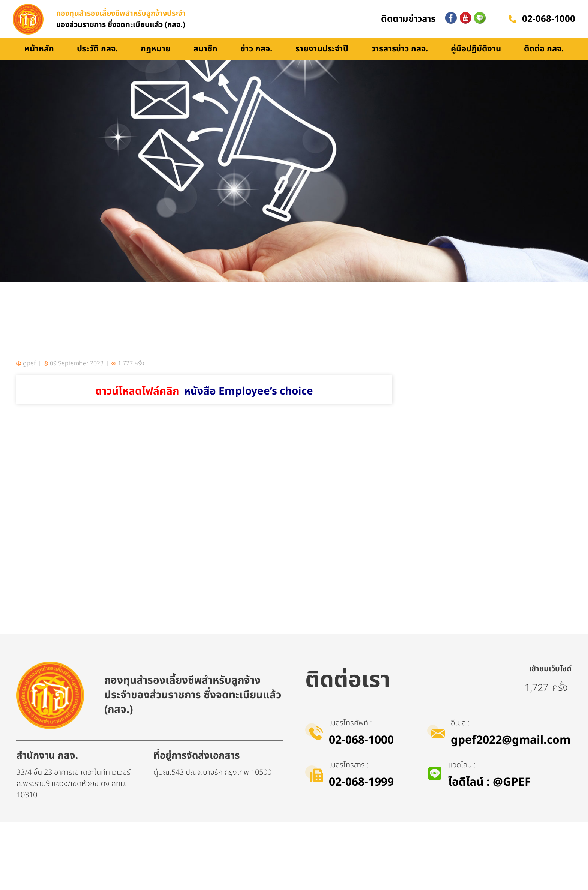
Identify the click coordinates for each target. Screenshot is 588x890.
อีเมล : (462, 791)
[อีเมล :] (437, 799)
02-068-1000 (549, 24)
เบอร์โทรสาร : (351, 833)
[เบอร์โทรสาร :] (315, 841)
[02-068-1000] (512, 23)
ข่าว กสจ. (256, 58)
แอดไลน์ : (463, 833)
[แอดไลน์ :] (435, 841)
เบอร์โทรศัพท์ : (353, 791)
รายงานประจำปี (322, 58)
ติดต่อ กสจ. (544, 58)
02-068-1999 (364, 850)
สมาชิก (205, 58)
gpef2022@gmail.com (513, 808)
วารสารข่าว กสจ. (400, 58)
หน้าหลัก (39, 58)
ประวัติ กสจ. (97, 58)
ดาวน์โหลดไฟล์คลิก (204, 400)
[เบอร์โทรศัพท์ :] (315, 799)
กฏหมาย (156, 58)
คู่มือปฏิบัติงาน (476, 58)
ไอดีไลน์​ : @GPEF (490, 850)
